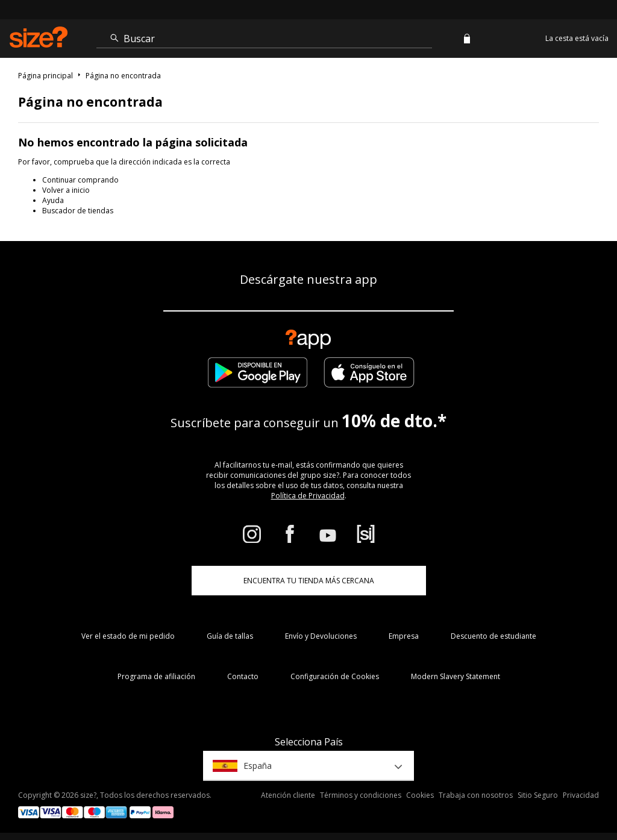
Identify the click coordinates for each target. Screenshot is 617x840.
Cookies (420, 795)
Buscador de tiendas (78, 211)
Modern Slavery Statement (456, 676)
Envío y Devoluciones (321, 636)
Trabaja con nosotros (476, 795)
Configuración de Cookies (335, 676)
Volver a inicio (66, 190)
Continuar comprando (80, 180)
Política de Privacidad (308, 496)
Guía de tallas (230, 636)
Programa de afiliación (156, 676)
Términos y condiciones (361, 795)
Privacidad (581, 795)
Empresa (404, 636)
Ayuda (53, 200)
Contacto (243, 676)
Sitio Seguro (538, 795)
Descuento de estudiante (493, 636)
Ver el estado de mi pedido (128, 636)
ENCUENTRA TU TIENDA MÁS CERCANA (309, 581)
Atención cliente (288, 795)
